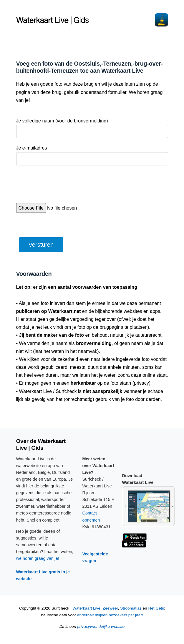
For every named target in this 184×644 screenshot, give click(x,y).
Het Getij (156, 608)
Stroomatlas (131, 608)
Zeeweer (110, 608)
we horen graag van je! (38, 558)
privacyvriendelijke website (101, 626)
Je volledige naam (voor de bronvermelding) (62, 121)
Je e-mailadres (32, 148)
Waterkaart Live (86, 608)
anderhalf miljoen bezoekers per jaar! (110, 615)
